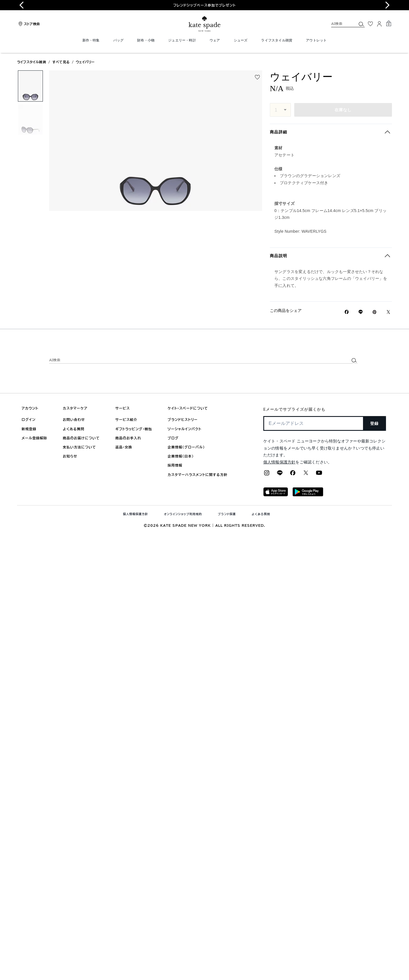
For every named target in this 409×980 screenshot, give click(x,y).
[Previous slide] (22, 5)
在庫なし (343, 110)
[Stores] (28, 24)
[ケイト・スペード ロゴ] (204, 24)
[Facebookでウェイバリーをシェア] (347, 312)
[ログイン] (379, 24)
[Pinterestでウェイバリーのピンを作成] (374, 312)
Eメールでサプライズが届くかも (294, 409)
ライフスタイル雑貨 (32, 62)
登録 (374, 423)
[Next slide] (387, 5)
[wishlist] (257, 77)
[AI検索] (339, 24)
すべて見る (61, 62)
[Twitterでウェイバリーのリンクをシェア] (388, 312)
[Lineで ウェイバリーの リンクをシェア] (361, 312)
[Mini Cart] (389, 24)
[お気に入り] (370, 24)
